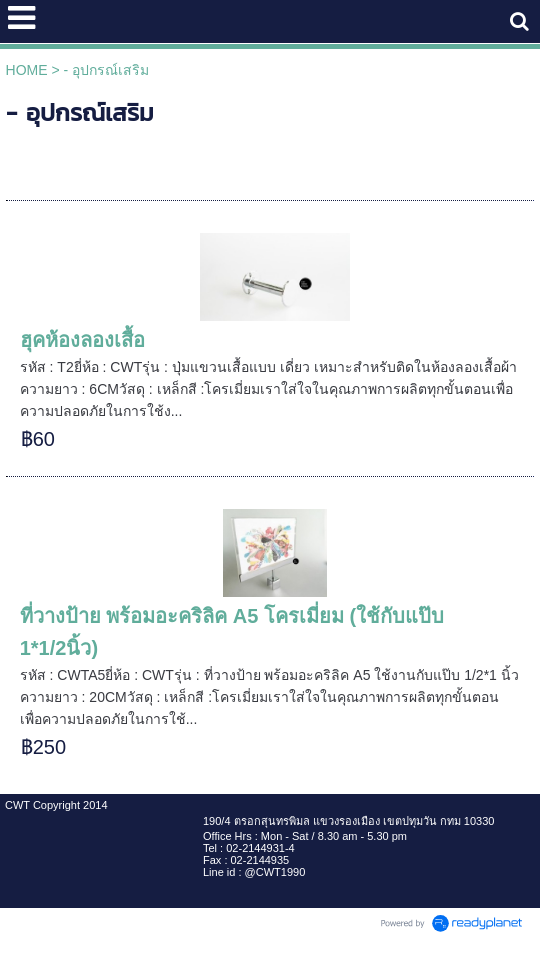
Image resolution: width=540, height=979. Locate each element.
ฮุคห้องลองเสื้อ (82, 340)
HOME (27, 70)
